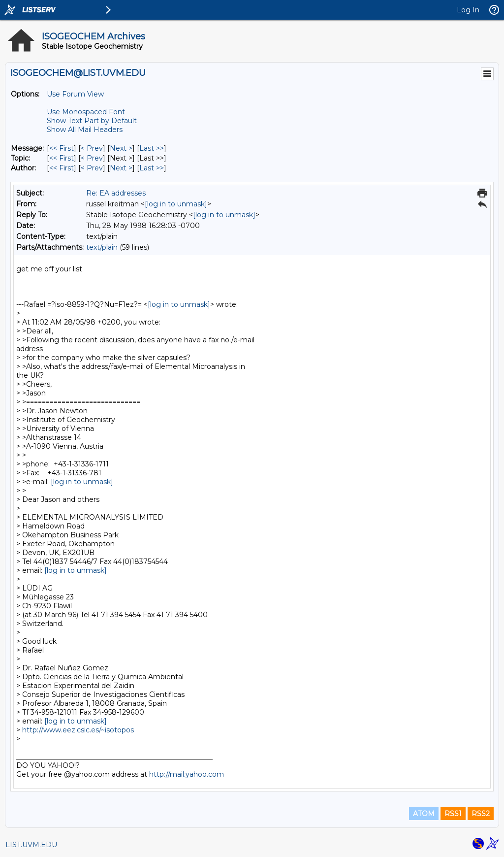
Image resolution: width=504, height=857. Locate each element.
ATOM (424, 814)
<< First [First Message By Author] (62, 168)
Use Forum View (75, 94)
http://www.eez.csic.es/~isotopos (78, 730)
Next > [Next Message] (121, 148)
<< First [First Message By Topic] (62, 158)
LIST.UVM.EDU (31, 845)
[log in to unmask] (176, 204)
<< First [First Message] (62, 148)
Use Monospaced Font (86, 112)
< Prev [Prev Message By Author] (92, 168)
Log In (468, 10)
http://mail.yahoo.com (187, 774)
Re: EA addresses (116, 193)
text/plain (102, 247)
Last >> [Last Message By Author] (152, 168)
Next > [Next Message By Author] (121, 168)
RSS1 (453, 814)
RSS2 (481, 814)
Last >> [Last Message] (152, 148)
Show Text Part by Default (92, 121)
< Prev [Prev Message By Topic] (92, 158)
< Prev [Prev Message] (92, 148)
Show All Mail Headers (85, 130)
